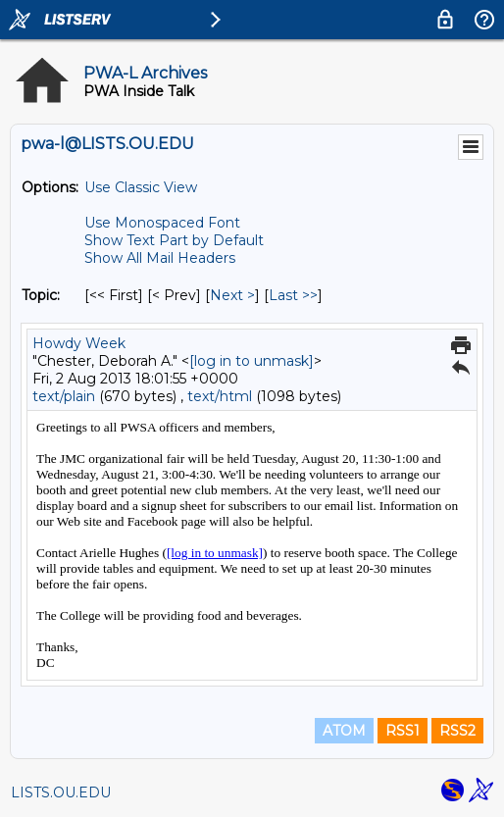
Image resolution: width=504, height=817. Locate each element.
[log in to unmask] (252, 361)
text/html (220, 396)
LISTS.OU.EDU (61, 792)
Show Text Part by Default (174, 240)
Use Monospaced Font (162, 223)
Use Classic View (141, 187)
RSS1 (403, 731)
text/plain (64, 396)
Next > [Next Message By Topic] (232, 295)
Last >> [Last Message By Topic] (293, 295)
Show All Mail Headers (160, 258)
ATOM (344, 731)
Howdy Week (79, 343)
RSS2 (457, 731)
